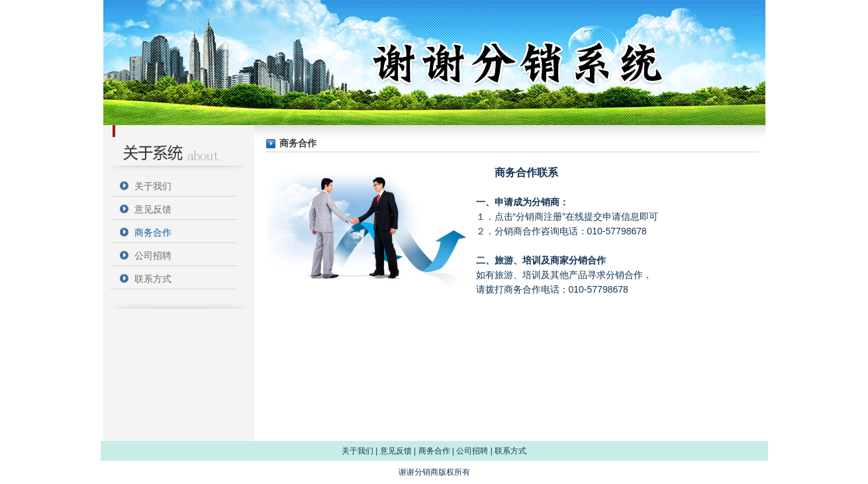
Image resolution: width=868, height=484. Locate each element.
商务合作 (153, 232)
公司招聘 (153, 256)
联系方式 (153, 279)
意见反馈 (153, 209)
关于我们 (153, 186)
